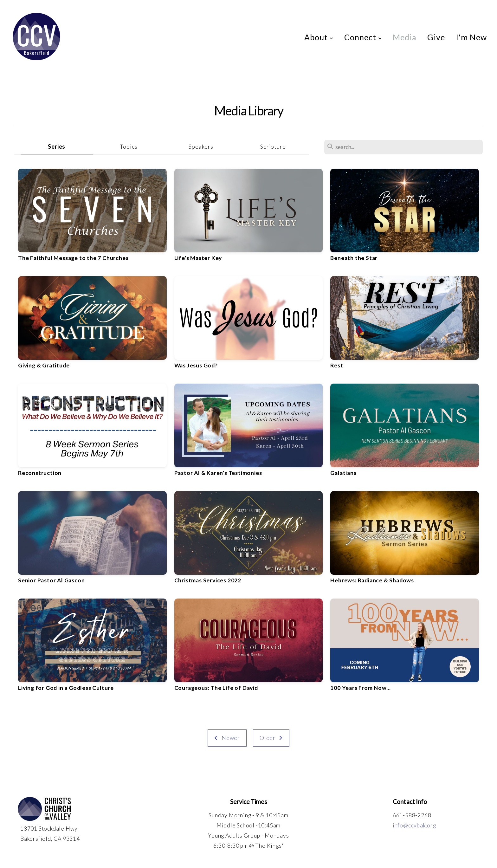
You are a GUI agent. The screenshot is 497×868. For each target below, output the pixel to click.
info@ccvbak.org (414, 825)
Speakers (201, 146)
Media (405, 37)
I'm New (471, 37)
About (319, 37)
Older (271, 738)
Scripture (273, 146)
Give (436, 37)
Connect (363, 37)
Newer (227, 738)
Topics (129, 146)
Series (57, 146)
